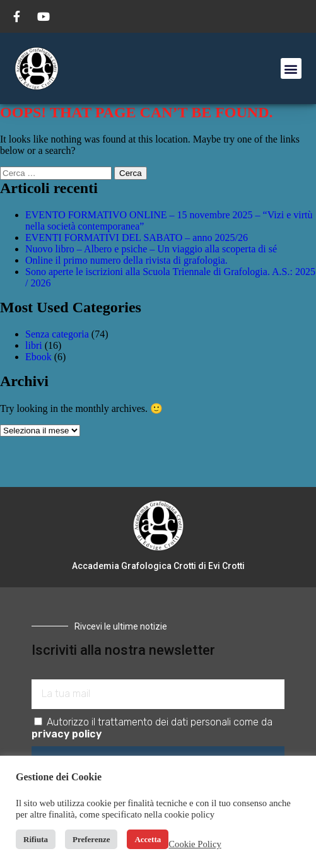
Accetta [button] (148, 839)
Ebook (38, 357)
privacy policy (67, 734)
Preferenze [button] (91, 839)
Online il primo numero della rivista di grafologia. (126, 260)
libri (34, 345)
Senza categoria (57, 334)
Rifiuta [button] (36, 839)
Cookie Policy (195, 844)
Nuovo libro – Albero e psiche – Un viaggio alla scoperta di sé (151, 249)
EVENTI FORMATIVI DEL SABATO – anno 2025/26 (137, 238)
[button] (291, 68)
